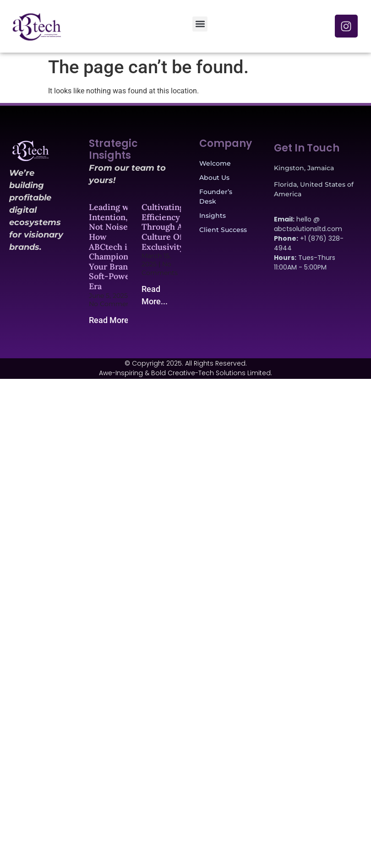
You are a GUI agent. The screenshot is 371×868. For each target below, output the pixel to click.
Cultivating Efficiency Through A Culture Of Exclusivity (163, 227)
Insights (213, 216)
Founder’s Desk (216, 197)
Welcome (215, 163)
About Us (214, 178)
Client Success (223, 230)
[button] (200, 24)
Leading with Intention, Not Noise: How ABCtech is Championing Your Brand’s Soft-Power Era (115, 247)
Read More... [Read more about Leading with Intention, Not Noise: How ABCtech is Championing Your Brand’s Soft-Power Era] (112, 320)
